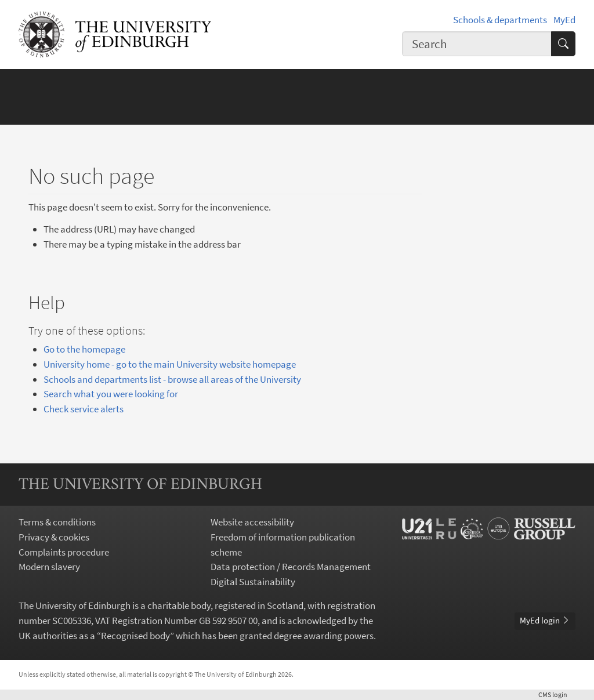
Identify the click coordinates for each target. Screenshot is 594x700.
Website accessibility (252, 522)
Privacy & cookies (54, 537)
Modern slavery (49, 567)
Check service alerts (84, 409)
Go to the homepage (84, 349)
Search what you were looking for (111, 394)
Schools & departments (500, 20)
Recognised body (135, 636)
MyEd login (545, 620)
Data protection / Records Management (291, 567)
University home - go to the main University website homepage (170, 364)
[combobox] (477, 44)
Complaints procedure (64, 552)
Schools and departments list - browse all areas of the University (172, 379)
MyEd (564, 20)
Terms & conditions (57, 522)
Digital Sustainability (253, 582)
